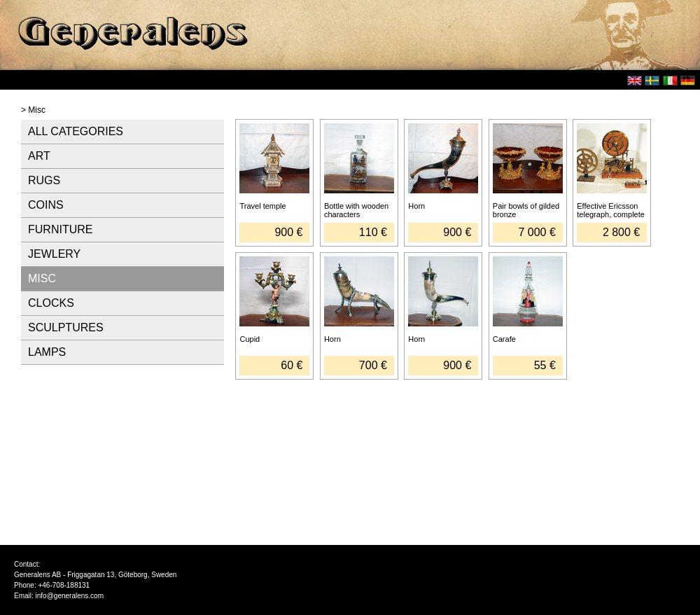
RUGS (44, 180)
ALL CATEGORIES (76, 131)
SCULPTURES (66, 327)
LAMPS (47, 352)
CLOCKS (51, 303)
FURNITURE (60, 229)
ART (39, 156)
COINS (46, 205)
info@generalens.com (70, 596)
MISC (42, 278)
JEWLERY (54, 254)
